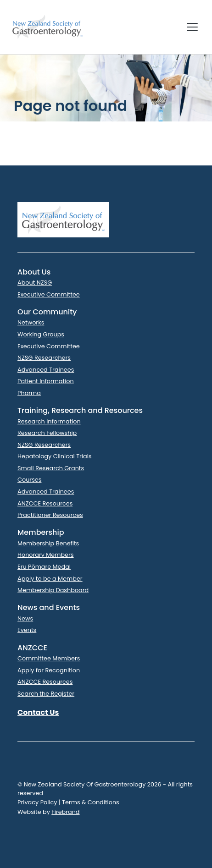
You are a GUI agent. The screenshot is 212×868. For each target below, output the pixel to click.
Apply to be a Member (50, 579)
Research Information (49, 421)
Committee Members (49, 658)
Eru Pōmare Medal (44, 567)
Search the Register (46, 694)
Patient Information (46, 381)
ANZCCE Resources (45, 503)
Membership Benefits (48, 543)
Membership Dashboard (53, 590)
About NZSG (35, 283)
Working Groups (41, 334)
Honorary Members (45, 555)
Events (27, 630)
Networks (31, 322)
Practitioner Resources (50, 515)
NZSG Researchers (44, 358)
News (25, 618)
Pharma (29, 393)
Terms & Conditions (91, 802)
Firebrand (65, 812)
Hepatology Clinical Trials (54, 456)
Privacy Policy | (39, 802)
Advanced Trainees (46, 370)
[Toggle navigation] (192, 27)
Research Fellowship (47, 433)
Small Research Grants (51, 468)
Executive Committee (49, 294)
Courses (29, 480)
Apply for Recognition (49, 670)
